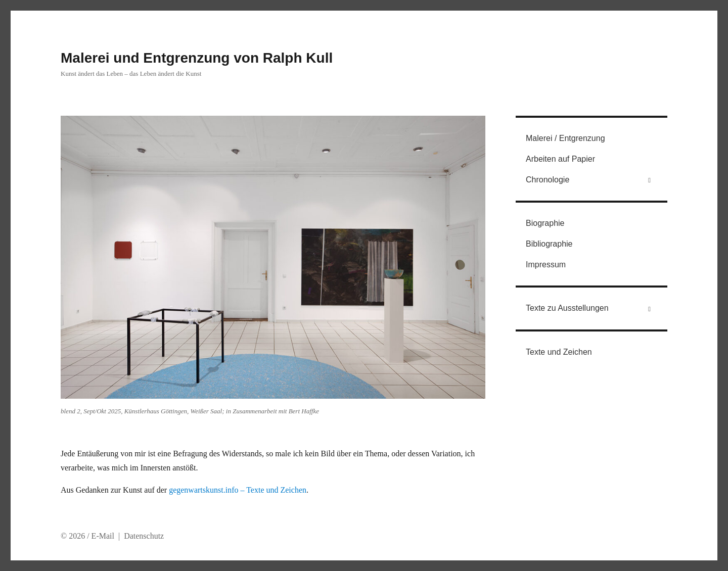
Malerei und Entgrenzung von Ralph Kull (197, 58)
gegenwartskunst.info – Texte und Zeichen (238, 490)
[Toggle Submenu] (650, 180)
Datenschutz (144, 536)
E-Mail (103, 536)
